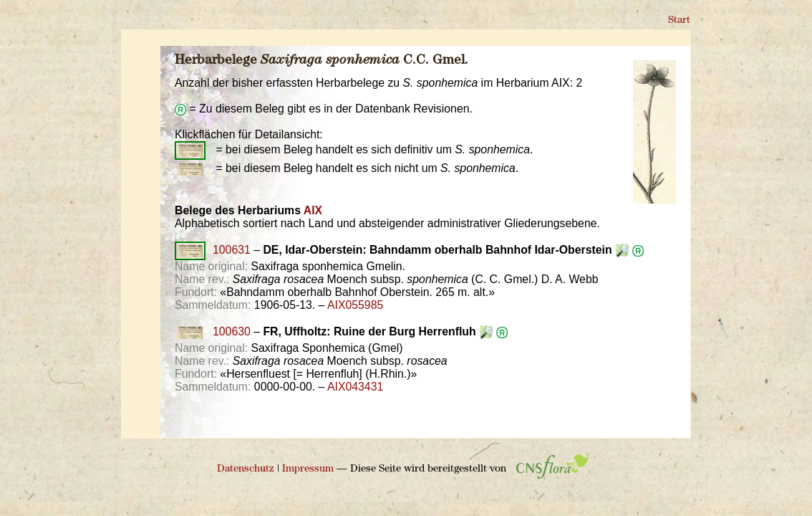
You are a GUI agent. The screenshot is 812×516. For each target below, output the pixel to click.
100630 (213, 331)
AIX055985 (355, 305)
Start (679, 20)
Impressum (308, 469)
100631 (213, 250)
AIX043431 (355, 387)
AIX (313, 210)
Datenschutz (246, 469)
